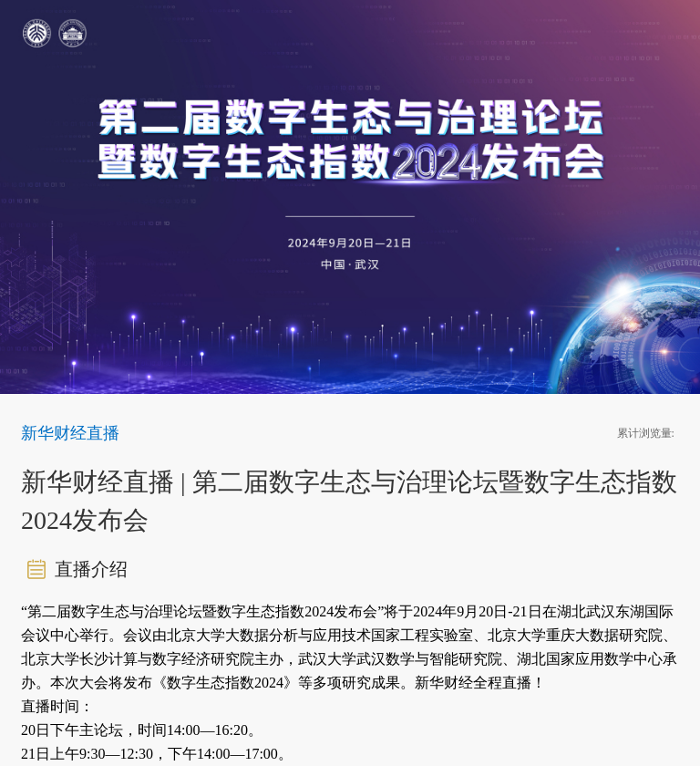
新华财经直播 (70, 433)
